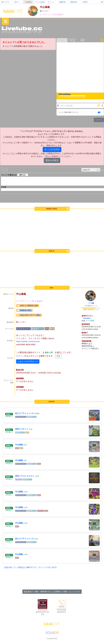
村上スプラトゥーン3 (24, 413)
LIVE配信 (28, 2)
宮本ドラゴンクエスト (25, 476)
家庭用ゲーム (38, 329)
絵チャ (17, 2)
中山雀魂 (19, 445)
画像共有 (62, 2)
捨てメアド (6, 2)
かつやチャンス (47, 14)
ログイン (20, 356)
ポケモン (40, 511)
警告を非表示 (52, 160)
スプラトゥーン (23, 329)
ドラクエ (19, 479)
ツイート (99, 120)
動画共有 (74, 2)
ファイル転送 (40, 2)
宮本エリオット (22, 429)
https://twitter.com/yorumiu (28, 341)
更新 (58, 356)
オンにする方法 (52, 149)
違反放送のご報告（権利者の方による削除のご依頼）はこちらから (52, 592)
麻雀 (52, 329)
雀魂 (47, 329)
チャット (51, 2)
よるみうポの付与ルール (28, 361)
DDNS (85, 2)
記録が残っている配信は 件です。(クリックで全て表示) (30, 567)
